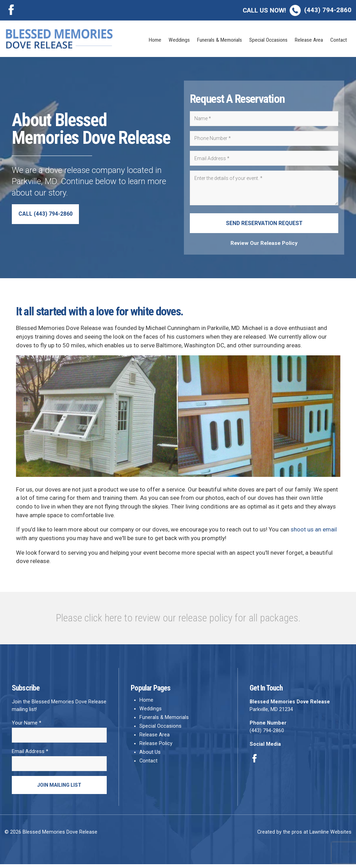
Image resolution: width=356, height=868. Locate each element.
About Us (150, 755)
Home (155, 40)
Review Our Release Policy (264, 246)
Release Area (309, 40)
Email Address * (30, 754)
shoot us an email (314, 532)
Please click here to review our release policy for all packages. (178, 620)
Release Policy (156, 746)
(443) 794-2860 (297, 10)
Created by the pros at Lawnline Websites (304, 836)
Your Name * (27, 725)
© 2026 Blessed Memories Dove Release (51, 836)
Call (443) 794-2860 (48, 215)
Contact (339, 40)
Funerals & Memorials (220, 40)
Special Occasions (268, 40)
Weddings (179, 40)
